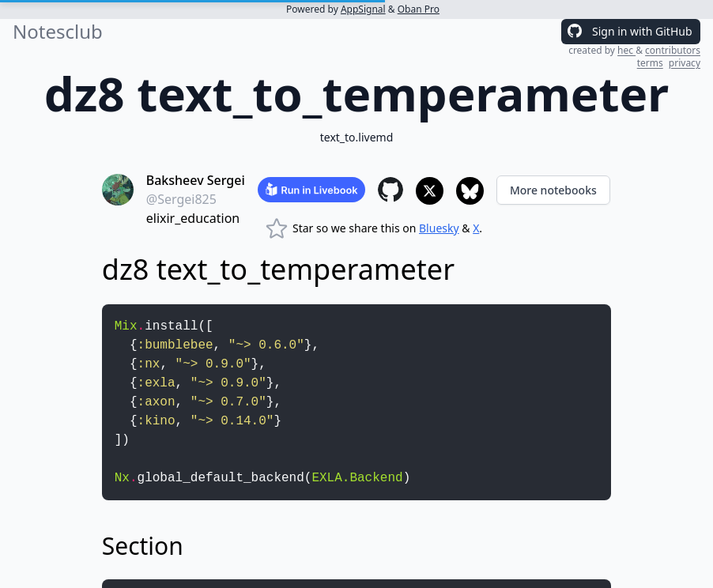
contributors (673, 50)
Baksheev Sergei (196, 180)
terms (650, 63)
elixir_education (193, 218)
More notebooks (553, 190)
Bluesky (439, 228)
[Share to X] (430, 191)
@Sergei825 (181, 199)
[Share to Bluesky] (470, 191)
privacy (685, 63)
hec (626, 50)
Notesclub (58, 32)
